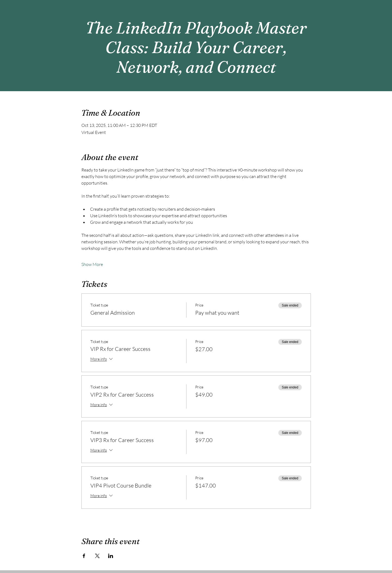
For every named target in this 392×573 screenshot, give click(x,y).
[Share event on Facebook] (84, 556)
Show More (92, 264)
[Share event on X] (97, 556)
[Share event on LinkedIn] (111, 556)
